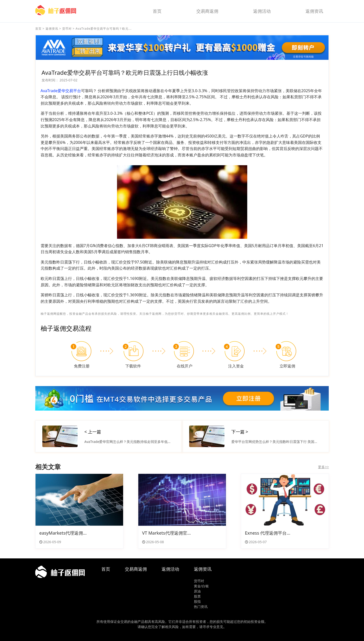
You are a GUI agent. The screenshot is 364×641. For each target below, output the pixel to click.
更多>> (323, 467)
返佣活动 (262, 11)
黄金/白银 (201, 586)
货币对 (67, 29)
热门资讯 (201, 607)
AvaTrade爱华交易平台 (61, 91)
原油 (197, 591)
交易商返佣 (207, 11)
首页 (157, 11)
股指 (197, 601)
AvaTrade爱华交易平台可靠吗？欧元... (104, 29)
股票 (197, 596)
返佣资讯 (314, 11)
